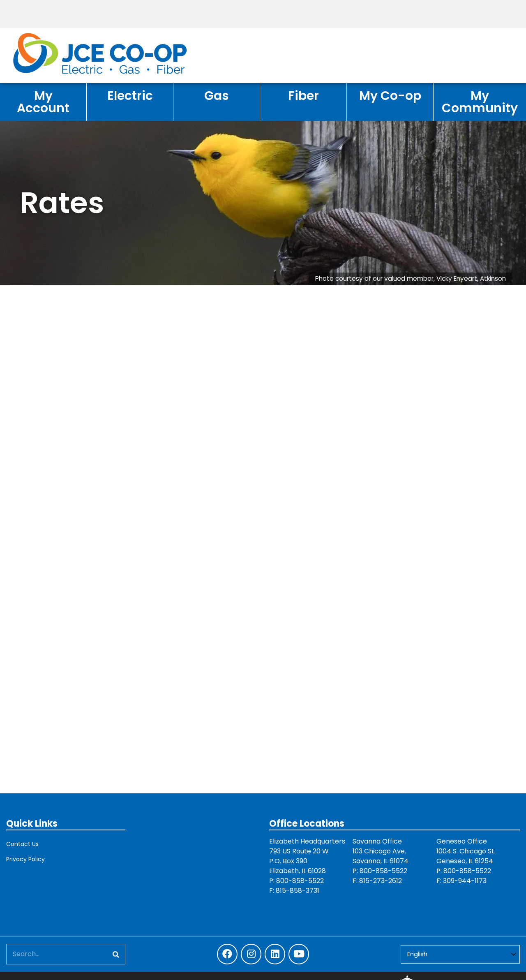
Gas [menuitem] (217, 96)
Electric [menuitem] (130, 96)
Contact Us (22, 844)
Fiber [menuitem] (303, 96)
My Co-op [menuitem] (390, 96)
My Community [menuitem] (480, 102)
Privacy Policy (25, 859)
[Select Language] (460, 954)
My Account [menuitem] (43, 102)
